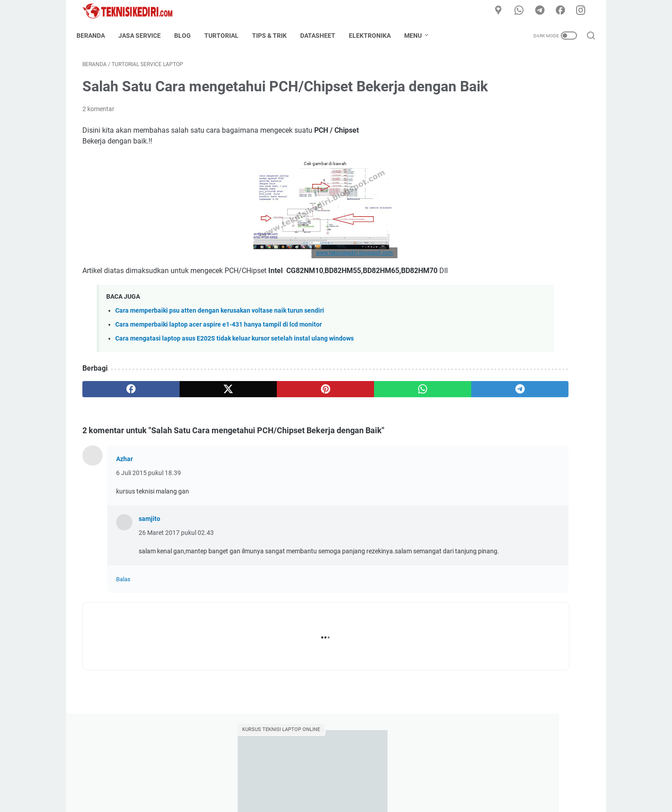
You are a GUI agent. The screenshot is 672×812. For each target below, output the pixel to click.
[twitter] (184, 427)
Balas (123, 626)
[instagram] (584, 11)
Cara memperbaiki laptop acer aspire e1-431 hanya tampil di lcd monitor (219, 362)
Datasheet (324, 36)
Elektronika (376, 36)
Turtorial (227, 36)
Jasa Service (145, 36)
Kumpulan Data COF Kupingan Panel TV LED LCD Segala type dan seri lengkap (521, 222)
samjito (149, 556)
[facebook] (564, 11)
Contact (319, 780)
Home (264, 780)
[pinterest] (252, 427)
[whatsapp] (523, 11)
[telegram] (543, 11)
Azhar (124, 497)
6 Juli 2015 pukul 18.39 (149, 511)
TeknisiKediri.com (349, 798)
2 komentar (98, 136)
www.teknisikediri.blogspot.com (282, 280)
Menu (419, 36)
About (290, 780)
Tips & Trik (275, 36)
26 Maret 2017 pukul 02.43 (176, 570)
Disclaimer (354, 780)
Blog (188, 36)
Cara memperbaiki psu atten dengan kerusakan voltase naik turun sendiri (220, 348)
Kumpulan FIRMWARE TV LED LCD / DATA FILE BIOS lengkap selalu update (520, 395)
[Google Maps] (503, 11)
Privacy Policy (397, 780)
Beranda (97, 36)
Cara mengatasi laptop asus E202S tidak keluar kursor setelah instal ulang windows (235, 376)
